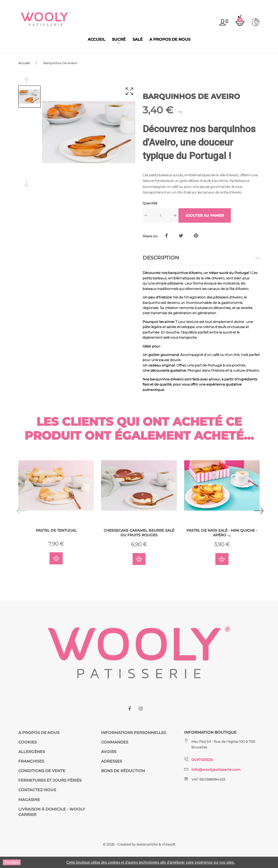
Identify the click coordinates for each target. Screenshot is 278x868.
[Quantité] (161, 215)
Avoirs (109, 752)
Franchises (31, 761)
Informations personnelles (134, 733)
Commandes (115, 742)
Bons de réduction (123, 771)
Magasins (29, 800)
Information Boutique (210, 732)
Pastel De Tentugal (56, 531)
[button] (224, 22)
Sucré (119, 39)
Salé (138, 39)
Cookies (27, 742)
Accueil (96, 39)
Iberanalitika (148, 845)
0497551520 (203, 760)
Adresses (112, 761)
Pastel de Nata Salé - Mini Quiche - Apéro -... (222, 533)
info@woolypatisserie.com (218, 770)
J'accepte (12, 862)
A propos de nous (170, 39)
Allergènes (32, 752)
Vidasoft (169, 845)
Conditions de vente (42, 771)
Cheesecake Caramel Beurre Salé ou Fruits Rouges (139, 533)
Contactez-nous (37, 790)
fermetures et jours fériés (50, 781)
